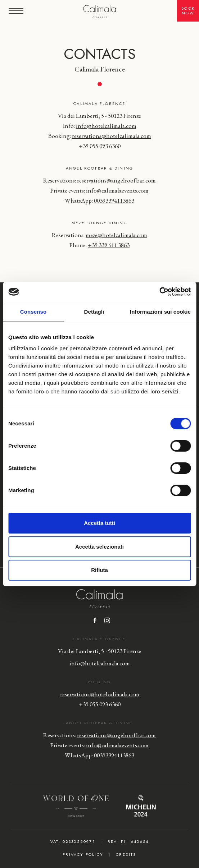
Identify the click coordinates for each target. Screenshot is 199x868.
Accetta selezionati (99, 547)
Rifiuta (99, 570)
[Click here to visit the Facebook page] (95, 621)
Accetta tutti (99, 523)
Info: (100, 126)
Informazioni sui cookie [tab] (160, 312)
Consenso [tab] (33, 312)
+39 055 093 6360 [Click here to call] (100, 146)
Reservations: (99, 180)
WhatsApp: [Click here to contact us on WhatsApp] (99, 755)
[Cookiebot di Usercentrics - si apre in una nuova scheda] (159, 292)
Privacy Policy (83, 854)
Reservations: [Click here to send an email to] (99, 235)
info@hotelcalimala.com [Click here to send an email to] (100, 663)
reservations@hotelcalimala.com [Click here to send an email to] (100, 694)
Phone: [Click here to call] (99, 245)
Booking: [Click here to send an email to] (100, 136)
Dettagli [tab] (94, 312)
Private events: (99, 190)
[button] (16, 11)
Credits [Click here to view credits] (126, 854)
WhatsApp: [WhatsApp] (99, 200)
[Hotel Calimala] (100, 12)
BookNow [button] (188, 11)
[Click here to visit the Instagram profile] (107, 621)
